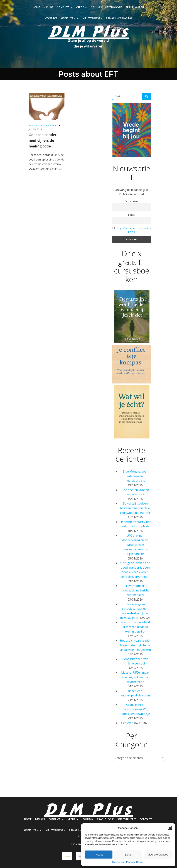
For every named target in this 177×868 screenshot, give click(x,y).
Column (96, 7)
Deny (128, 855)
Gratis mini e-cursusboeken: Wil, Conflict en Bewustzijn (135, 709)
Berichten (34, 126)
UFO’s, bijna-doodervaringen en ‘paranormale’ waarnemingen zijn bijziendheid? (135, 545)
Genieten (127, 723)
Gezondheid (50, 126)
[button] (170, 828)
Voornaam (132, 201)
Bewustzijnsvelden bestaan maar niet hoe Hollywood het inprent (135, 508)
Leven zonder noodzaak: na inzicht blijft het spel (135, 590)
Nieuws (48, 7)
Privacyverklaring (134, 862)
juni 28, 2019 (35, 129)
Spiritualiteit (135, 7)
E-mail (132, 215)
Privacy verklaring (119, 18)
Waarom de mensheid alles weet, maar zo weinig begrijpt (135, 627)
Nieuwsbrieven (92, 18)
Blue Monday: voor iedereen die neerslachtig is (135, 476)
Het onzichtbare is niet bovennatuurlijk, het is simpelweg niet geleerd (135, 645)
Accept (99, 855)
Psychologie (114, 7)
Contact (51, 18)
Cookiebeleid (118, 862)
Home (36, 7)
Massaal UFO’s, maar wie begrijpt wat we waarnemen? (135, 677)
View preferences (158, 855)
